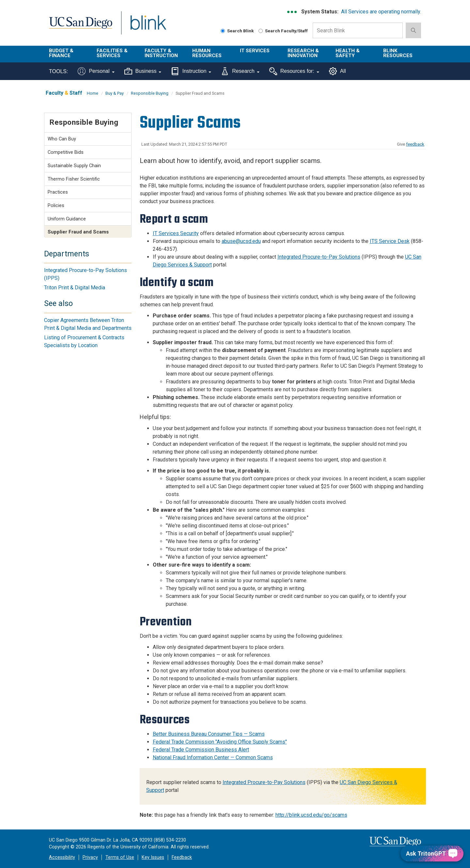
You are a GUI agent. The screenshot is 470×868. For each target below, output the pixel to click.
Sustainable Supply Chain (74, 166)
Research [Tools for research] (240, 71)
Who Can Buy (62, 139)
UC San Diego (80, 27)
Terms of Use (120, 857)
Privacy (90, 857)
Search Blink (237, 31)
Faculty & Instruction (161, 53)
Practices (58, 192)
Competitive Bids (66, 152)
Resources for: (294, 71)
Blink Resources (398, 53)
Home (93, 93)
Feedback (182, 857)
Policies (56, 205)
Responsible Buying (150, 93)
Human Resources (207, 53)
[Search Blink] (223, 31)
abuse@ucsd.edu (241, 241)
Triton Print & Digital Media (75, 288)
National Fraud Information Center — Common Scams (213, 757)
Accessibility (62, 857)
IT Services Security (176, 233)
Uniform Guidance (67, 219)
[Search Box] (358, 30)
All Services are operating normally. (381, 12)
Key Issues (153, 857)
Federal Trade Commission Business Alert (201, 750)
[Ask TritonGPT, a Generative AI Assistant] (432, 853)
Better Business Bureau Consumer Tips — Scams (209, 734)
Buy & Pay (115, 93)
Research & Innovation (303, 53)
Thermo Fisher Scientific (74, 179)
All (337, 71)
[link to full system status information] (292, 12)
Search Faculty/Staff (283, 31)
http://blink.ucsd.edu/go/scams (311, 815)
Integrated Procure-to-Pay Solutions (319, 257)
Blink (148, 27)
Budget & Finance (61, 53)
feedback (415, 144)
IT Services (255, 51)
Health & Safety (348, 53)
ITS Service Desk (390, 241)
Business (143, 71)
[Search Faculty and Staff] (261, 31)
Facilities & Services (112, 53)
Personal (96, 71)
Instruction (191, 71)
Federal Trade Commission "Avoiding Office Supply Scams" (220, 742)
